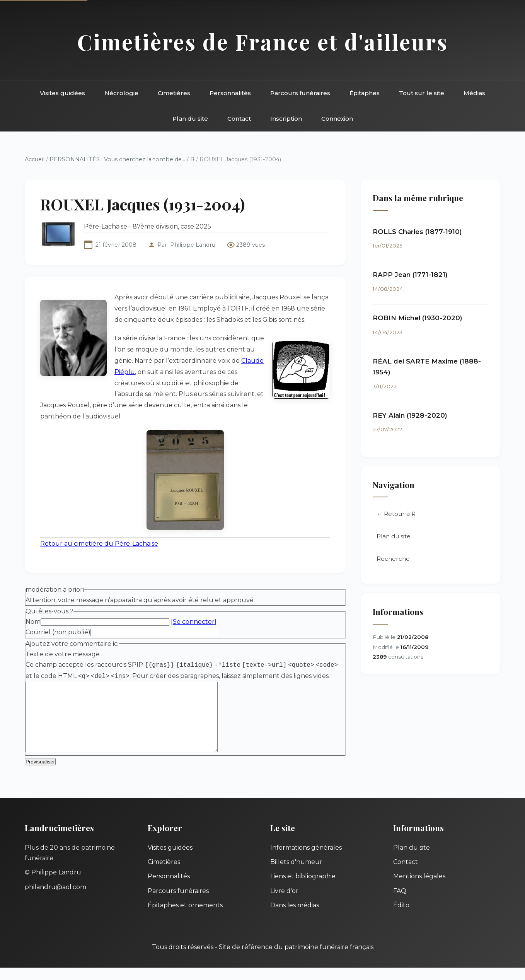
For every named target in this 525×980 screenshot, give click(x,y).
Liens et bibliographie (303, 889)
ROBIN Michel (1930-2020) (418, 318)
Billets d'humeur (296, 874)
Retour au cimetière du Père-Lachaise (99, 544)
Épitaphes (365, 93)
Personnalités (230, 93)
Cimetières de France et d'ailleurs (263, 42)
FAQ (400, 903)
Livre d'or (284, 903)
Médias (474, 93)
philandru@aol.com (55, 899)
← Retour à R (396, 514)
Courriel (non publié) (58, 632)
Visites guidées (62, 93)
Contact (239, 119)
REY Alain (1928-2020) (410, 415)
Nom (33, 622)
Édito (401, 918)
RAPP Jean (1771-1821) (410, 275)
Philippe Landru (193, 245)
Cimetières (174, 93)
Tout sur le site (422, 93)
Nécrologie (121, 93)
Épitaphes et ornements (185, 918)
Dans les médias (295, 918)
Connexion (337, 119)
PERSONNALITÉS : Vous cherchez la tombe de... (117, 159)
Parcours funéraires (300, 93)
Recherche (393, 559)
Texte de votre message (63, 654)
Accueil (35, 159)
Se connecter (194, 622)
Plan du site (190, 119)
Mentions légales (419, 889)
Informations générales (306, 860)
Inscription (286, 119)
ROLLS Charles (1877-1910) (417, 232)
